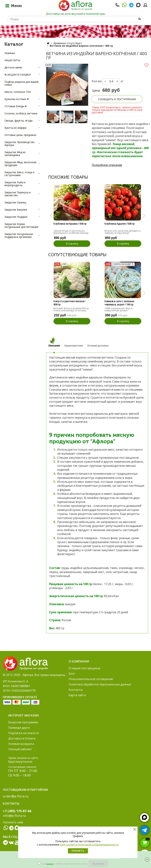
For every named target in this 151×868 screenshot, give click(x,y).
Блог (72, 674)
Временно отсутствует (68, 43)
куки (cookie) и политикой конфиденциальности (89, 845)
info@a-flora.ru (14, 816)
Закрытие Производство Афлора (20, 144)
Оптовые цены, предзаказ (20, 135)
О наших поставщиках (84, 668)
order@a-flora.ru (16, 796)
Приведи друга (19, 728)
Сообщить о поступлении (117, 99)
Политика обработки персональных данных (100, 684)
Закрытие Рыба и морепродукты (15, 184)
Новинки (10, 53)
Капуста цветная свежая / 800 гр (69, 303)
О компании (79, 661)
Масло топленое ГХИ (18, 92)
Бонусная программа (23, 722)
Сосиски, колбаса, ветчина (21, 113)
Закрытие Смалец (15, 202)
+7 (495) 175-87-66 (17, 811)
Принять (78, 851)
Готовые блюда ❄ (16, 106)
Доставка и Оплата (22, 738)
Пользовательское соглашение (91, 679)
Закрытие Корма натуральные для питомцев (21, 225)
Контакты (76, 690)
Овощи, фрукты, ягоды (18, 121)
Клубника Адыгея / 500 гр (120, 224)
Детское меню (13, 67)
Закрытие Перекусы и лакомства (18, 194)
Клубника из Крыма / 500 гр (70, 224)
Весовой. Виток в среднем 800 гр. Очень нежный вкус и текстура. (71, 309)
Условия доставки (98, 346)
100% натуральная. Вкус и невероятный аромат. (118, 309)
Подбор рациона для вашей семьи (21, 83)
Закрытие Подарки (16, 217)
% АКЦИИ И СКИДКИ (18, 75)
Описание (54, 346)
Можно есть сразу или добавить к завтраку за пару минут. (123, 232)
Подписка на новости (24, 733)
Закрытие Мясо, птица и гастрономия (19, 174)
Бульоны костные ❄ (17, 99)
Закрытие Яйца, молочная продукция (20, 164)
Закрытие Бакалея (16, 210)
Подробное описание (107, 165)
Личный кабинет (20, 749)
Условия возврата (21, 744)
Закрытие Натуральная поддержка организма (19, 235)
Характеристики (74, 346)
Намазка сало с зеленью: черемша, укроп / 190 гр (119, 303)
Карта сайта (77, 695)
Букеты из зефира (15, 128)
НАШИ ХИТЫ (12, 60)
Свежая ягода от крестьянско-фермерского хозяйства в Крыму (71, 232)
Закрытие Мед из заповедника (15, 154)
